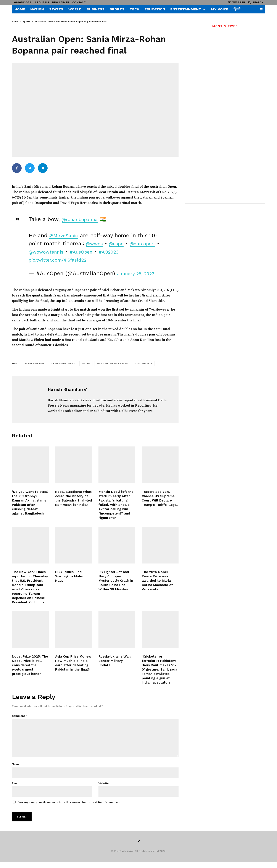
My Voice (220, 9)
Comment (19, 720)
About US (42, 2)
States (56, 9)
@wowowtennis (85, 248)
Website (104, 789)
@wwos (104, 240)
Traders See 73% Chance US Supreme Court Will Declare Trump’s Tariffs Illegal (160, 511)
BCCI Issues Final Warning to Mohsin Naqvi (70, 589)
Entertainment (186, 9)
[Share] (17, 168)
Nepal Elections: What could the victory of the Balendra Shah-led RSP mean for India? (74, 511)
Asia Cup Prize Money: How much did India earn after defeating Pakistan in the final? (73, 675)
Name (16, 770)
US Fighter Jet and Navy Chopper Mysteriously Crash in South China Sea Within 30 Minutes (116, 593)
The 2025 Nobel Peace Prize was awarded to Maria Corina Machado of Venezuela (157, 593)
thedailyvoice (144, 368)
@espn (130, 240)
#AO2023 (41, 256)
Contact (79, 2)
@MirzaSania (67, 232)
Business (96, 9)
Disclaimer (61, 2)
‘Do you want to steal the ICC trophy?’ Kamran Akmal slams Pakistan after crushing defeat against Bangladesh (30, 515)
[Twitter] (237, 2)
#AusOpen (126, 248)
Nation (37, 9)
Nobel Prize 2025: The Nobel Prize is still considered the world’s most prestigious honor (30, 677)
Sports (117, 9)
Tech (134, 9)
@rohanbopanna (83, 215)
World (75, 9)
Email (16, 789)
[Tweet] (30, 168)
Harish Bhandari (66, 394)
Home (20, 9)
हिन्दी (237, 9)
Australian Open (35, 368)
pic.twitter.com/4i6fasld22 (89, 256)
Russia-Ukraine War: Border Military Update (115, 673)
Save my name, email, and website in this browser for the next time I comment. (69, 808)
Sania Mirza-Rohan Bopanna (113, 368)
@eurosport (44, 248)
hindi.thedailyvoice (64, 368)
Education (155, 9)
